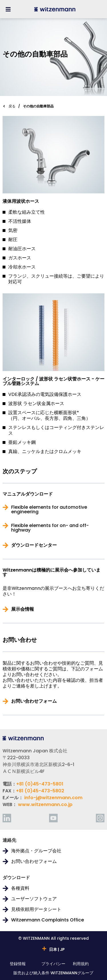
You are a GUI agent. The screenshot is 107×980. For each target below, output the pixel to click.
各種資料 (20, 888)
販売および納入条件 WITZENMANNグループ (53, 973)
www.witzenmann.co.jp (45, 804)
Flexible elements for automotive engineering (49, 510)
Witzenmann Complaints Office (48, 920)
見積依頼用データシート (36, 909)
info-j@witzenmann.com (53, 798)
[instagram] (100, 818)
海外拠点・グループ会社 (36, 851)
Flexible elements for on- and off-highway (50, 528)
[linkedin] (7, 818)
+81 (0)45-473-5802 (40, 791)
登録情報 (18, 964)
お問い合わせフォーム (34, 701)
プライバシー (53, 964)
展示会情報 (23, 609)
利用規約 (81, 964)
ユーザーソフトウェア (34, 899)
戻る (12, 106)
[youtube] (53, 818)
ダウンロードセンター (34, 545)
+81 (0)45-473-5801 (40, 784)
